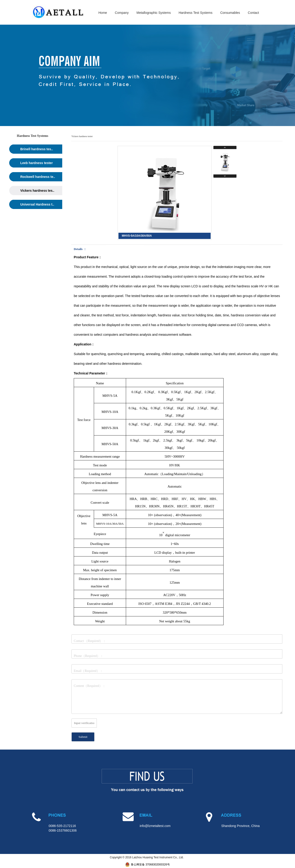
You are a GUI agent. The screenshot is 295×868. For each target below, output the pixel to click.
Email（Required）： (88, 671)
